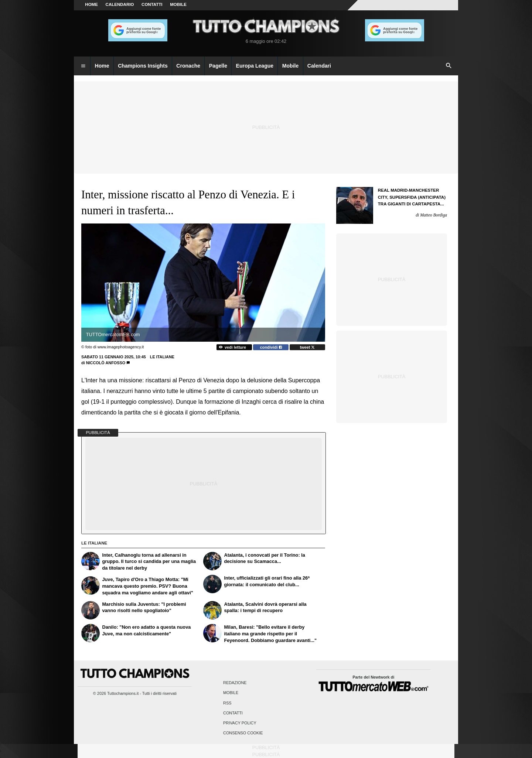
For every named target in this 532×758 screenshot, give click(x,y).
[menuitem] (83, 66)
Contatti (233, 713)
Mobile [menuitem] (291, 66)
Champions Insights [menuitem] (143, 66)
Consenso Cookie (243, 733)
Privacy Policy (240, 723)
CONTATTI (152, 4)
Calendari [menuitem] (319, 66)
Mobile (231, 693)
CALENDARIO (120, 4)
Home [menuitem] (102, 66)
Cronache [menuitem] (188, 66)
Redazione (235, 683)
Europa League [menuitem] (255, 66)
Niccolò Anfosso (106, 363)
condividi (271, 347)
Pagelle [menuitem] (218, 66)
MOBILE (178, 4)
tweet (308, 347)
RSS (227, 703)
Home (91, 4)
